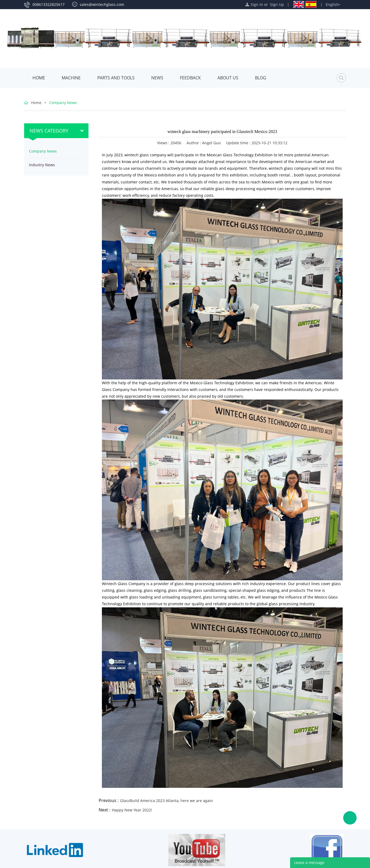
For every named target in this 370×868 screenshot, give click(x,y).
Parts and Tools (116, 78)
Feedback (190, 78)
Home (39, 78)
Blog (261, 78)
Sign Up (277, 4)
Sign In (257, 4)
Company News (63, 103)
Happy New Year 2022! (132, 810)
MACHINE (71, 78)
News (157, 78)
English (332, 4)
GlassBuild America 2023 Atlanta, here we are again (167, 801)
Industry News (42, 165)
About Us (228, 78)
